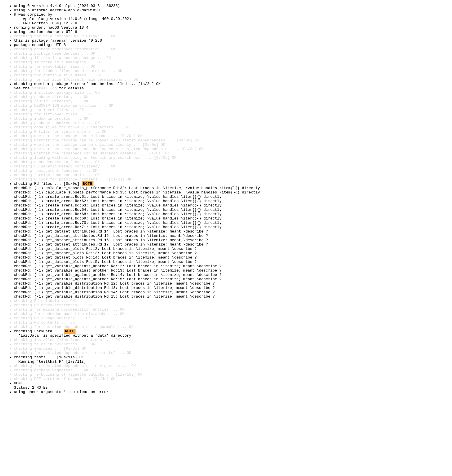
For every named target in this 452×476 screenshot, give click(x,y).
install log (44, 105)
